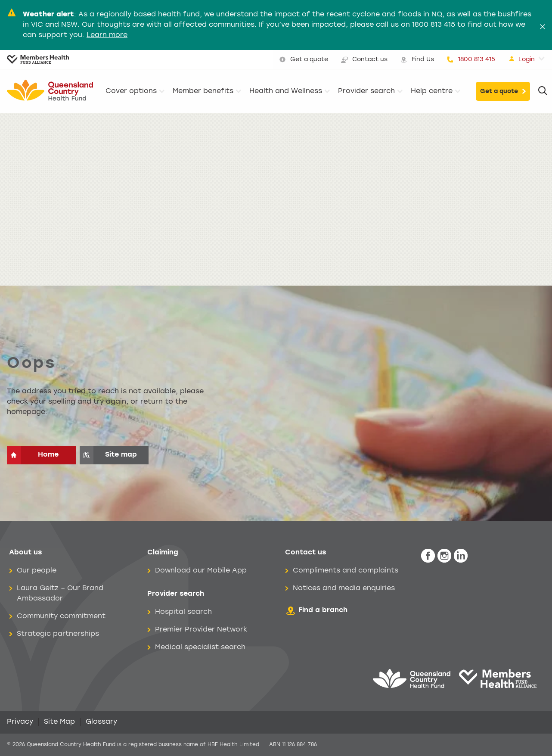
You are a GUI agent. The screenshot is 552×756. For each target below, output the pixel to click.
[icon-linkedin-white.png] (461, 556)
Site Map (59, 722)
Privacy (20, 722)
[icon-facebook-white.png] (428, 556)
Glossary (101, 722)
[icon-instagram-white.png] (444, 556)
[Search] (543, 91)
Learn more (107, 35)
